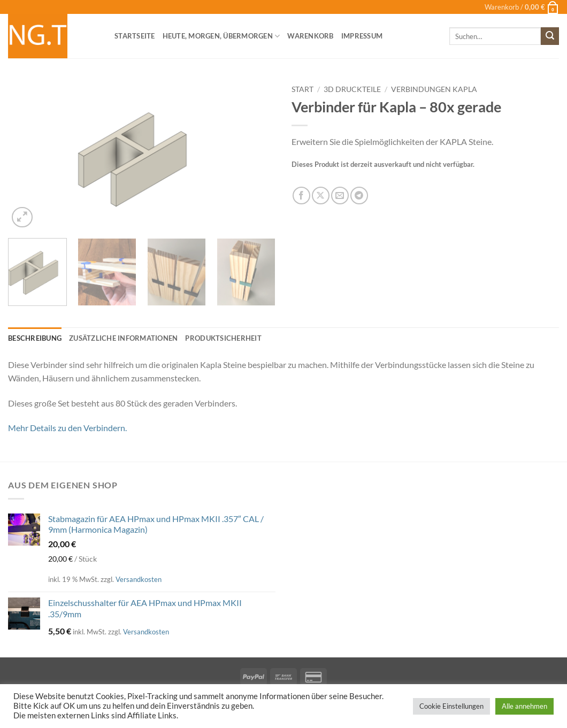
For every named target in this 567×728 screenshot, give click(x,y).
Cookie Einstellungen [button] (451, 706)
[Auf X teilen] (321, 196)
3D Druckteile (352, 89)
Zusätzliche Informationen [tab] (123, 338)
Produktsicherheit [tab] (223, 338)
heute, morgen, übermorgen (221, 36)
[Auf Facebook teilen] (301, 196)
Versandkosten (139, 579)
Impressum (362, 36)
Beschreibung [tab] (35, 338)
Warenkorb (310, 36)
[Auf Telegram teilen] (359, 196)
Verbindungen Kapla (434, 89)
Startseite (135, 36)
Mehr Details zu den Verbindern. (67, 428)
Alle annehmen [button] (524, 706)
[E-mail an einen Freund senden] (340, 196)
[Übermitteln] (550, 36)
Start (302, 89)
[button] (522, 7)
